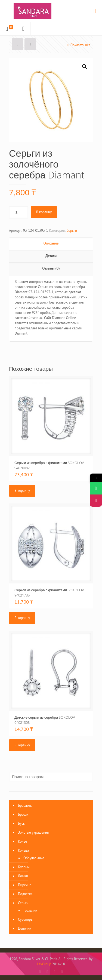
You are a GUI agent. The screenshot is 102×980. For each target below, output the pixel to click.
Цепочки (25, 928)
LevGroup (44, 964)
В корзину (44, 212)
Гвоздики (30, 911)
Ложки (23, 876)
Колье (22, 841)
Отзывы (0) (51, 268)
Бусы (22, 823)
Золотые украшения (33, 832)
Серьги (72, 231)
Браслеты (25, 806)
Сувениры (26, 919)
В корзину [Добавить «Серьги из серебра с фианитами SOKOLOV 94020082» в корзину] (22, 491)
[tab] (51, 244)
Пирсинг (24, 885)
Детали (51, 256)
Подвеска (25, 894)
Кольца (23, 850)
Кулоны (24, 867)
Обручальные (34, 858)
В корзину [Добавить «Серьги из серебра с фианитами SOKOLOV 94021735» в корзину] (22, 618)
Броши (23, 814)
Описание (51, 243)
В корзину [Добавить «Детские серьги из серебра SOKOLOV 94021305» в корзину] (22, 745)
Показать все (78, 45)
